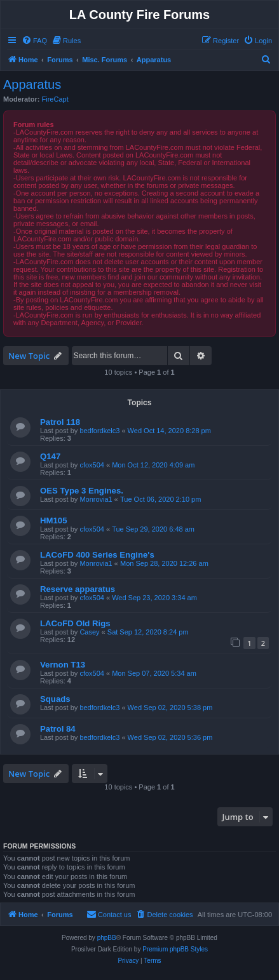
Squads (55, 699)
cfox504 (92, 465)
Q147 (50, 456)
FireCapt (55, 99)
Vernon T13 (63, 665)
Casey (89, 632)
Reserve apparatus (78, 589)
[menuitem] (34, 41)
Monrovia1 (96, 499)
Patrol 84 (58, 729)
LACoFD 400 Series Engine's (97, 555)
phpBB (107, 938)
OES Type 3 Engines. (82, 491)
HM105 (54, 520)
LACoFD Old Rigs (75, 623)
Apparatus (32, 84)
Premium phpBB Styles (175, 949)
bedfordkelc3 (99, 431)
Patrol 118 (60, 422)
